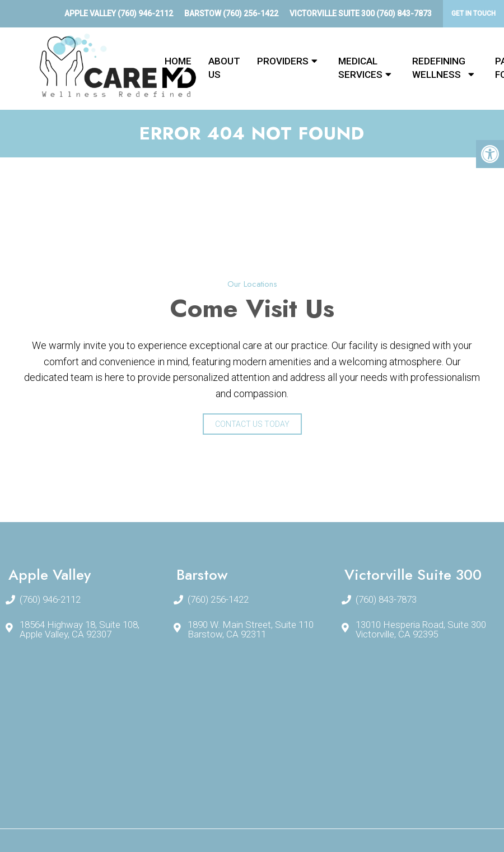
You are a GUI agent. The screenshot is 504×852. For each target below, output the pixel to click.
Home (178, 61)
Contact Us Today (252, 424)
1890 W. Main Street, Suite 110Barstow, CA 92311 (251, 630)
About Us (224, 68)
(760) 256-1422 (251, 13)
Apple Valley (91, 13)
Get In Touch (473, 13)
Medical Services (360, 68)
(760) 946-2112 (145, 13)
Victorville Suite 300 (333, 13)
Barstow (204, 13)
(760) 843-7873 (404, 13)
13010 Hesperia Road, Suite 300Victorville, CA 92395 (421, 630)
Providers (283, 61)
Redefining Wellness (439, 68)
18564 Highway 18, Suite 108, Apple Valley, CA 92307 (80, 630)
